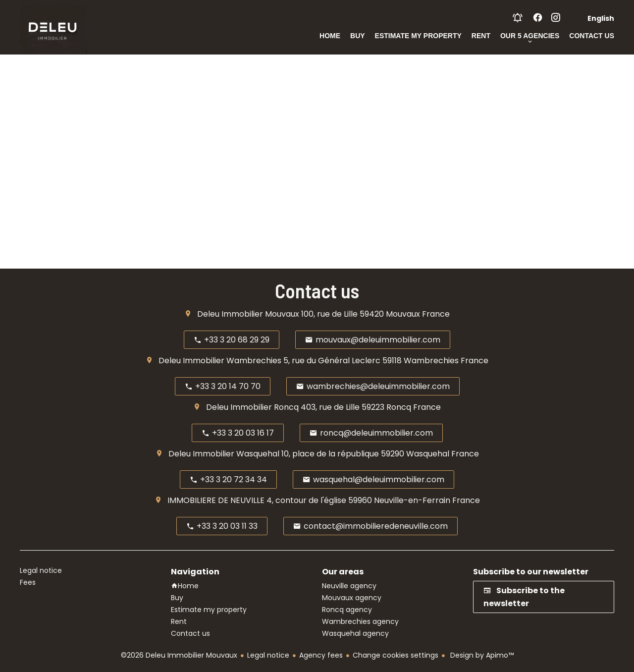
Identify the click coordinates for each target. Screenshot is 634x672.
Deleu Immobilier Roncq (252, 407)
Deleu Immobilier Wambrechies (220, 361)
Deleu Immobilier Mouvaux (248, 314)
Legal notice (268, 655)
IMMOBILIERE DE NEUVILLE (216, 500)
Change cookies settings (396, 655)
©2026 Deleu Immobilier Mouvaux (179, 655)
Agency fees (321, 655)
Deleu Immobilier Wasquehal (224, 454)
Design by (481, 655)
